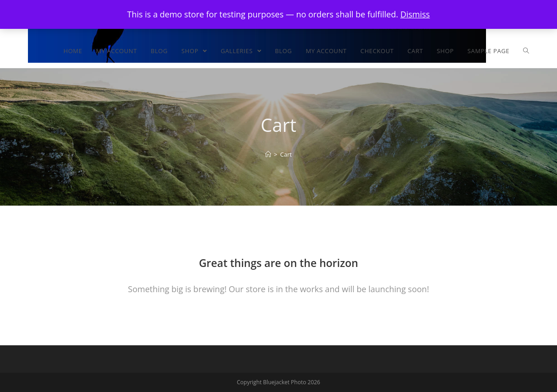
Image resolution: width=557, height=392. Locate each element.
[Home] (268, 154)
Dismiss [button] (415, 14)
